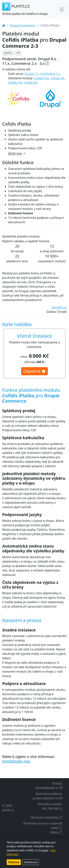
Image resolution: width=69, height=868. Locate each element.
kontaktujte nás (16, 761)
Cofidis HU (15, 83)
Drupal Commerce (22, 25)
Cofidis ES (31, 83)
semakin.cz (59, 307)
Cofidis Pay (41, 78)
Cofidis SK (57, 78)
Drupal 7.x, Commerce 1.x (42, 74)
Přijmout (14, 862)
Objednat (35, 371)
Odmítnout (31, 862)
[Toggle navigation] (62, 9)
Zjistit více (17, 153)
